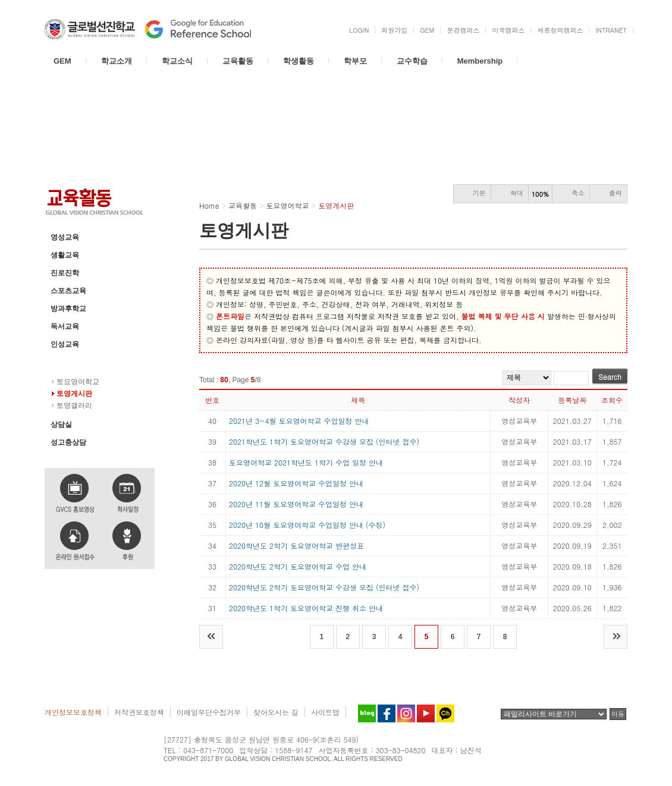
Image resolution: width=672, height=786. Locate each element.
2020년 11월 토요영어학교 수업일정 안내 (296, 504)
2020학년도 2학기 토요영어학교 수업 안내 (298, 566)
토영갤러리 (74, 405)
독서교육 (65, 326)
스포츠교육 (68, 291)
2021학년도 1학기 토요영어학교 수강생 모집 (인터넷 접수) (324, 441)
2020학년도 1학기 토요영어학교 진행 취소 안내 (306, 608)
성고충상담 (68, 442)
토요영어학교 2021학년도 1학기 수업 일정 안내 (306, 462)
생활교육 (65, 255)
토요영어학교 (72, 362)
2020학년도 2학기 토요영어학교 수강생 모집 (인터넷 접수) (324, 587)
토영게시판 (74, 394)
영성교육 (65, 237)
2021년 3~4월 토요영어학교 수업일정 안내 (299, 421)
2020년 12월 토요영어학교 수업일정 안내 (296, 483)
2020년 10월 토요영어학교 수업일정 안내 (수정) (307, 525)
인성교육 (65, 344)
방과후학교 (68, 309)
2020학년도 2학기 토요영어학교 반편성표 (296, 546)
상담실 (61, 425)
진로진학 (65, 273)
